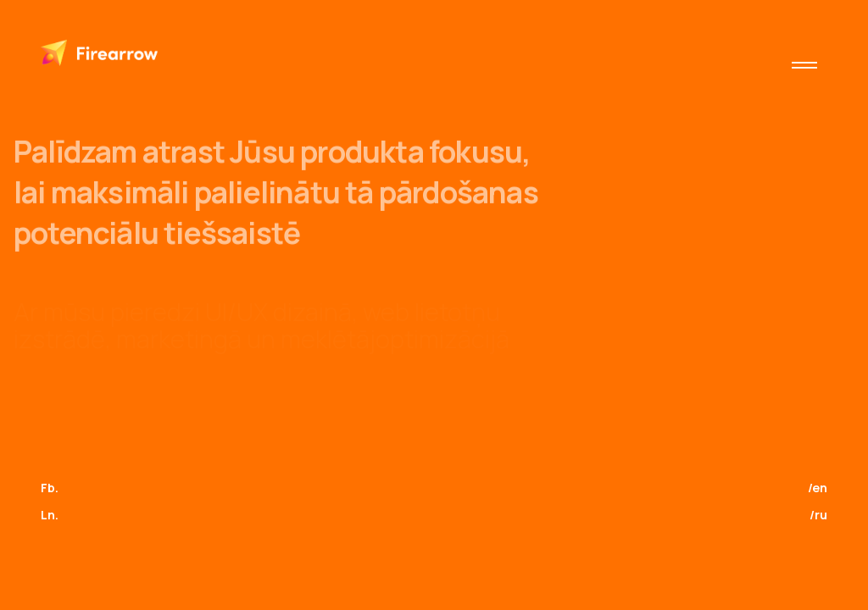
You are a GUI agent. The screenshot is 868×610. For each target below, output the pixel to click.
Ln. (50, 515)
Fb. (50, 488)
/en (818, 488)
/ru (818, 515)
